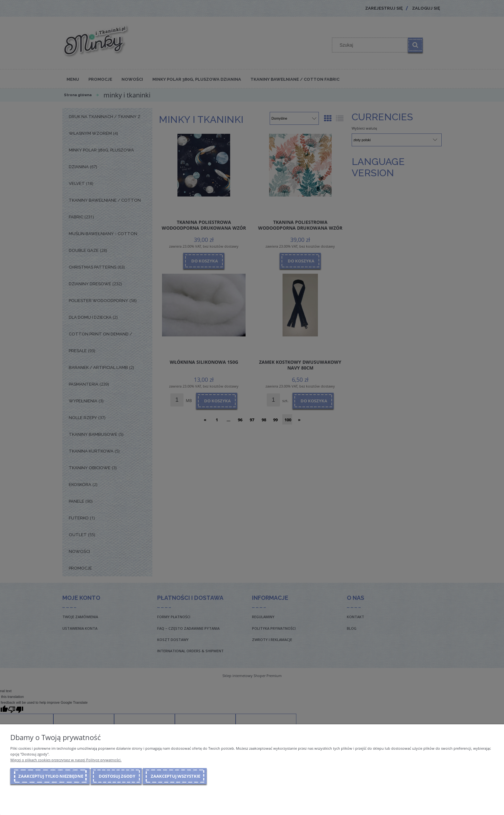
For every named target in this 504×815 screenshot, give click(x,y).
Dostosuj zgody (117, 776)
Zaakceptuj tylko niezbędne (51, 776)
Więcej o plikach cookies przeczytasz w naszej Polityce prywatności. (66, 760)
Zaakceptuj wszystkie (175, 776)
